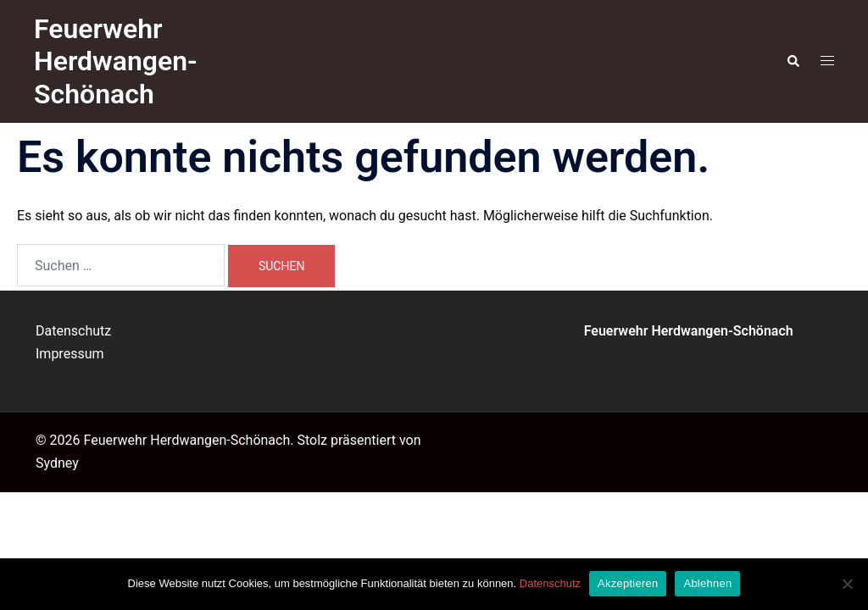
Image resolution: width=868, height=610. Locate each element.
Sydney (57, 463)
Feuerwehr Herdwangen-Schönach (116, 61)
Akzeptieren (628, 583)
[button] (793, 61)
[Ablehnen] (847, 584)
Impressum (70, 354)
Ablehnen (707, 583)
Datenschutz (73, 331)
